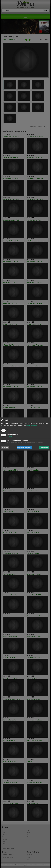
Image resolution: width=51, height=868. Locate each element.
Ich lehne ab (5, 448)
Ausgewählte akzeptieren (24, 448)
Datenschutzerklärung (32, 425)
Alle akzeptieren (44, 448)
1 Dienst (9, 432)
